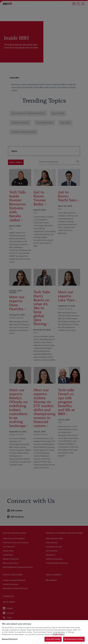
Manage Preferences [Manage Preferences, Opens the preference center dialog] (10, 639)
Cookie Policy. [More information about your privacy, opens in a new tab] (59, 634)
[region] (44, 632)
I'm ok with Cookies (53, 639)
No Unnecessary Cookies (74, 639)
